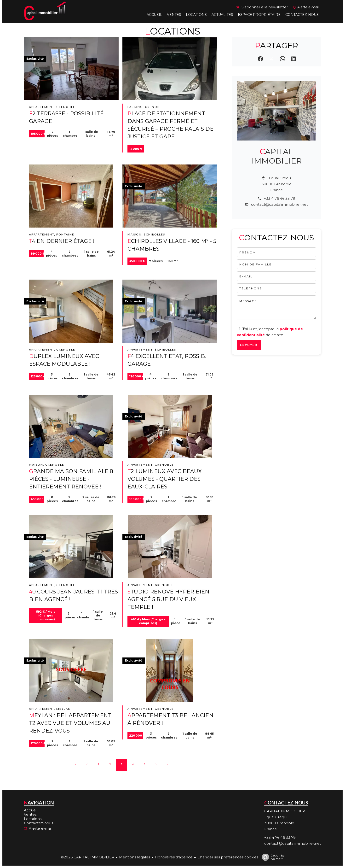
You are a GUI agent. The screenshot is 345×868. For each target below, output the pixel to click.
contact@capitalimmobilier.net (279, 204)
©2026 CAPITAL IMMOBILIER (87, 857)
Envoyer (249, 345)
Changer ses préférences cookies (228, 857)
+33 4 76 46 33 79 (279, 198)
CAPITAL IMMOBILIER (277, 156)
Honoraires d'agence (174, 857)
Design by (272, 857)
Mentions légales (135, 857)
